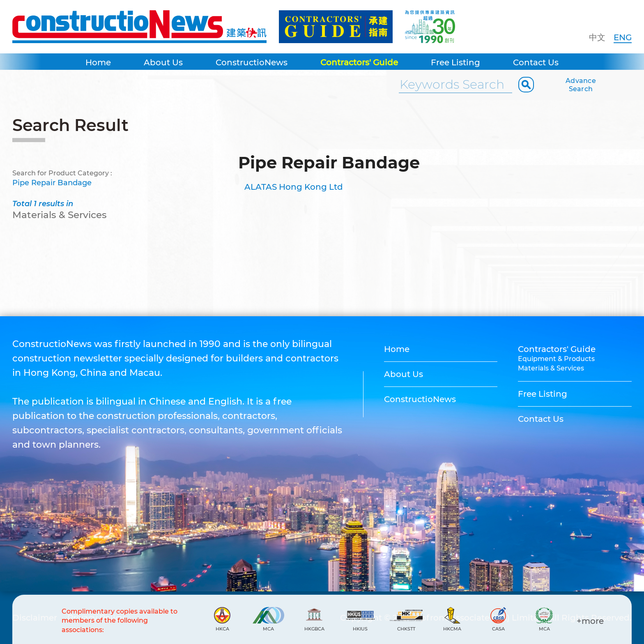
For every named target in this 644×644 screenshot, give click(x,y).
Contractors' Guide (359, 62)
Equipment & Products (556, 359)
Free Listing (455, 62)
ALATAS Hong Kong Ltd (294, 187)
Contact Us (536, 62)
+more (590, 621)
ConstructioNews (252, 62)
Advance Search (581, 85)
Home (98, 62)
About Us (163, 62)
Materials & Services (551, 368)
